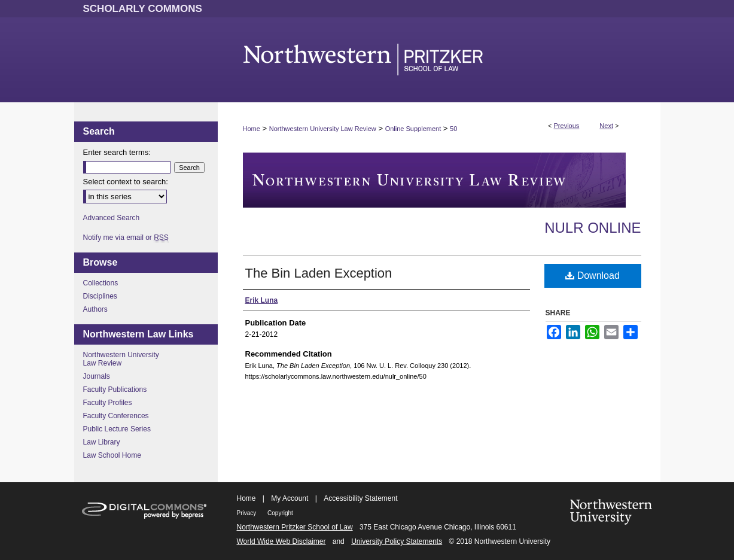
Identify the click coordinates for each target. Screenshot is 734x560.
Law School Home (112, 455)
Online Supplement (413, 129)
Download (593, 276)
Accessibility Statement (360, 498)
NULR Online (593, 228)
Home (252, 129)
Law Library (102, 442)
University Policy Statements (397, 541)
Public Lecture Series (117, 429)
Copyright (280, 513)
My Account (290, 498)
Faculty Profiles (108, 403)
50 (453, 129)
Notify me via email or (126, 238)
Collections (101, 283)
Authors (95, 309)
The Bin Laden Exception (319, 273)
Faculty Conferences (116, 416)
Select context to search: (126, 182)
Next (606, 126)
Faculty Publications (115, 389)
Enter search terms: (117, 152)
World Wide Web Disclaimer (281, 541)
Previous (567, 126)
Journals (97, 376)
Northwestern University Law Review (323, 129)
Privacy (248, 513)
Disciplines (100, 296)
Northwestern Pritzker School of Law (295, 527)
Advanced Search (112, 218)
